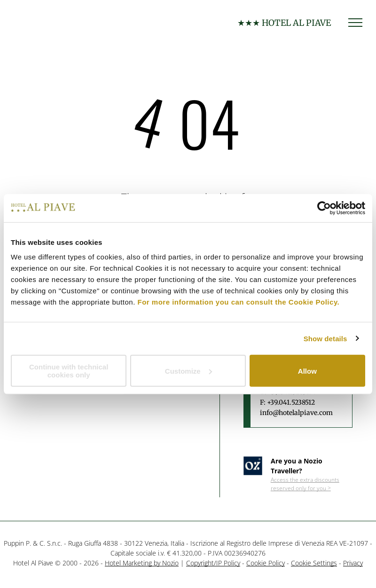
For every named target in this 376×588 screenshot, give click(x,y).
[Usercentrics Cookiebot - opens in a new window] (324, 208)
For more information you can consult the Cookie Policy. (239, 302)
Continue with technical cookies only (69, 371)
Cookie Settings (314, 563)
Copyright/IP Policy (213, 563)
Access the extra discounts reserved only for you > (305, 484)
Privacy (353, 563)
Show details (325, 338)
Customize (188, 371)
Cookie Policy (266, 563)
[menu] (355, 23)
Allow (307, 371)
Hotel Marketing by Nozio (142, 563)
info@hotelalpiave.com (296, 413)
